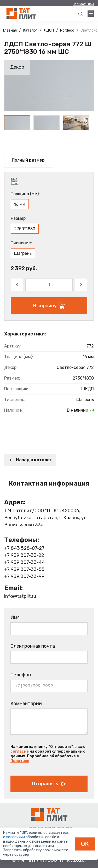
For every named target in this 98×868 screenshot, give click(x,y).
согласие (20, 751)
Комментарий (26, 704)
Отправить (49, 784)
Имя (15, 617)
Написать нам (83, 4)
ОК (85, 844)
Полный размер (28, 160)
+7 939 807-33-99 (24, 576)
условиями (16, 837)
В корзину (49, 306)
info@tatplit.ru (20, 596)
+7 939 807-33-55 (24, 569)
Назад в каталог (30, 460)
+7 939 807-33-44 (25, 562)
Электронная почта (33, 646)
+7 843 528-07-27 (24, 548)
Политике (20, 761)
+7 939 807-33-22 (24, 555)
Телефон (21, 675)
